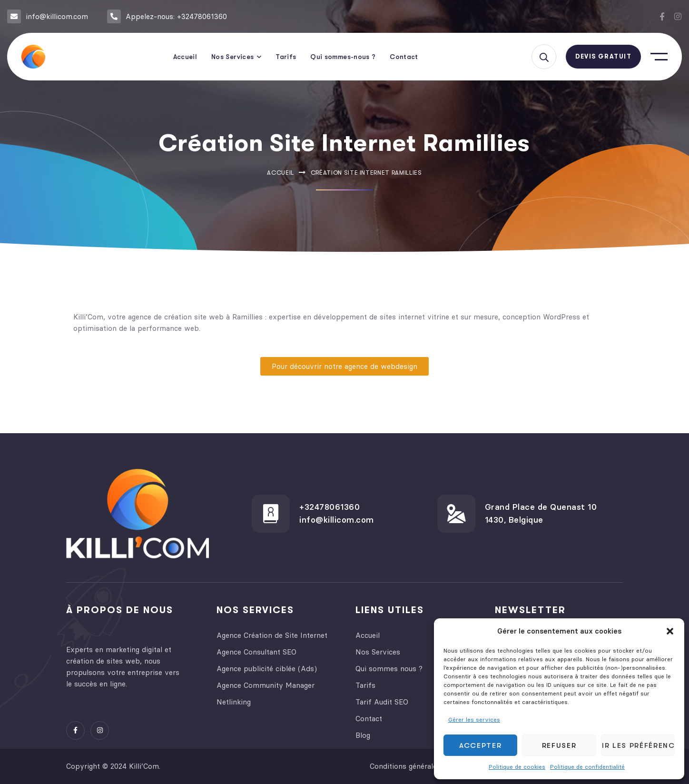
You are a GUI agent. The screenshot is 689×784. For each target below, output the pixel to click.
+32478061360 (330, 507)
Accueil (281, 173)
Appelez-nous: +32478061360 (176, 16)
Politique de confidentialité (587, 767)
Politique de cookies (517, 767)
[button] (670, 631)
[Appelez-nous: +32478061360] (114, 16)
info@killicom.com (57, 16)
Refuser (559, 745)
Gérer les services (474, 719)
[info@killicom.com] (14, 16)
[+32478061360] (271, 514)
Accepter (480, 745)
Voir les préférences (638, 745)
